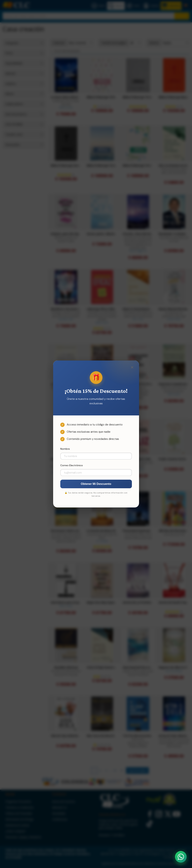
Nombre (65, 449)
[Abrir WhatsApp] (181, 857)
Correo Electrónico (72, 465)
